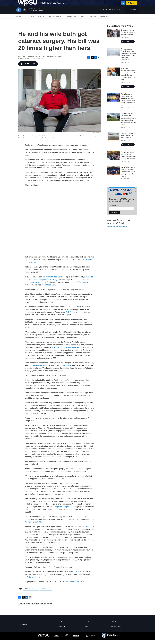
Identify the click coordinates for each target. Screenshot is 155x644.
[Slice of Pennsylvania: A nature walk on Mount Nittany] (114, 141)
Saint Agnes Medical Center (52, 281)
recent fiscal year (49, 289)
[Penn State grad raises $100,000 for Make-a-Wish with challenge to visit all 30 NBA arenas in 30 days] (114, 102)
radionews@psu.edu (117, 230)
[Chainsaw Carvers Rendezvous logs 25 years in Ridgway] (114, 38)
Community (58, 21)
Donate (134, 5)
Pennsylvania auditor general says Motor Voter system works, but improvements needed (128, 176)
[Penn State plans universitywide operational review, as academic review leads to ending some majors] (114, 121)
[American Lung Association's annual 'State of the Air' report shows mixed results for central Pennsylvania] (114, 57)
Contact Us (62, 631)
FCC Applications (116, 631)
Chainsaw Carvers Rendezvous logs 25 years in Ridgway (128, 37)
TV (24, 21)
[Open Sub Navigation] (26, 21)
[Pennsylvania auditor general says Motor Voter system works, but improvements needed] (114, 175)
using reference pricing (62, 511)
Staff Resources (89, 626)
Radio (31, 21)
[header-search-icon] (124, 5)
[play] (19, 14)
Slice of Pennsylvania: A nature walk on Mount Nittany (129, 140)
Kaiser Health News (76, 586)
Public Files (114, 626)
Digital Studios (45, 21)
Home (18, 21)
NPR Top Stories (31, 593)
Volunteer (105, 21)
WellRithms (67, 370)
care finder (87, 531)
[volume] (25, 14)
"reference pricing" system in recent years (68, 352)
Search (87, 631)
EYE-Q (69, 317)
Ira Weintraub (37, 370)
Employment (62, 626)
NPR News (46, 593)
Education (71, 21)
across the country (39, 287)
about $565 (85, 387)
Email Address (114, 210)
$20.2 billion (82, 287)
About (83, 21)
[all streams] (132, 14)
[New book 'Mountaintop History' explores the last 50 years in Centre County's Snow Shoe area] (114, 76)
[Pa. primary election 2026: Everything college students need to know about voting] (114, 160)
